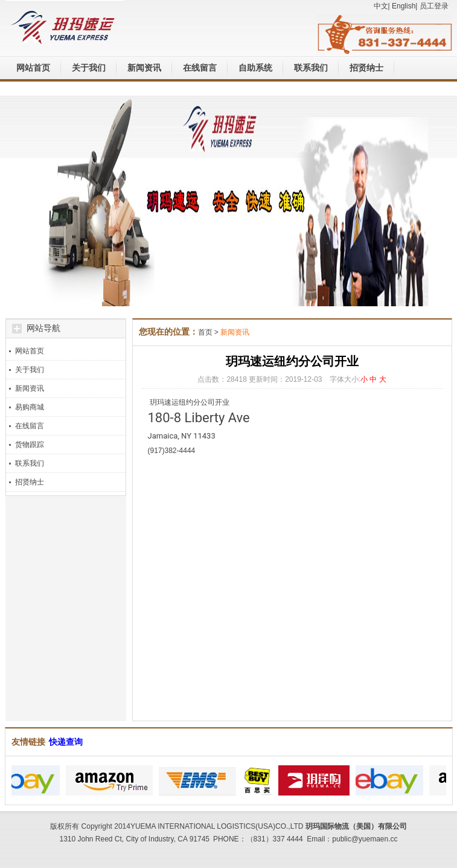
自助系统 (255, 68)
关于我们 (89, 68)
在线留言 (200, 68)
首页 (205, 332)
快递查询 (66, 742)
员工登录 (434, 6)
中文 (381, 6)
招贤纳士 (366, 68)
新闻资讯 (144, 68)
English (404, 6)
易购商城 (30, 407)
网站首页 (33, 68)
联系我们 (311, 68)
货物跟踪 (30, 445)
